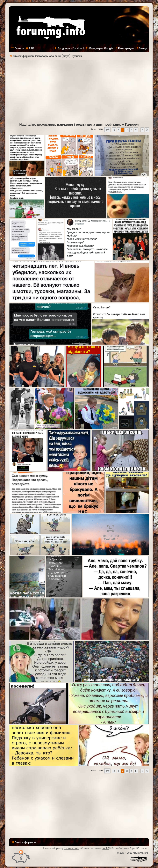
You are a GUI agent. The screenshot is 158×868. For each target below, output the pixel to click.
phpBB (105, 848)
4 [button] (131, 130)
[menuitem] (30, 48)
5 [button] (136, 130)
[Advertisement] (83, 91)
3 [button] (127, 130)
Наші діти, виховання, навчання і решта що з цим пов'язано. (70, 125)
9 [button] (142, 130)
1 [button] (118, 130)
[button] (107, 130)
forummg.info (71, 848)
